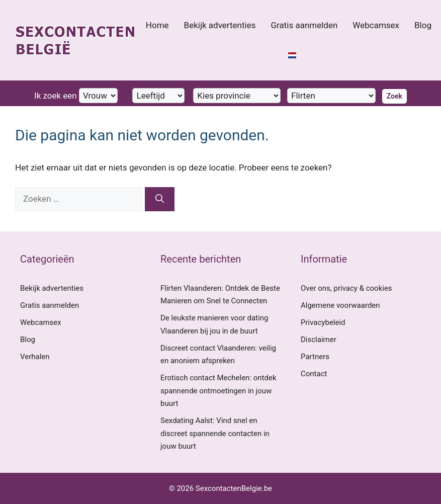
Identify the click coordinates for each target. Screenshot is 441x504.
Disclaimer (319, 340)
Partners (315, 357)
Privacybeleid (323, 322)
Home (157, 25)
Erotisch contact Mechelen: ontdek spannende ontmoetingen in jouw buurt (218, 391)
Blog (423, 25)
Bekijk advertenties (220, 25)
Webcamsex (376, 25)
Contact (314, 374)
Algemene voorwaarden (340, 305)
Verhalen (35, 357)
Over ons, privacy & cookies (346, 288)
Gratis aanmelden (304, 25)
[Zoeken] (160, 199)
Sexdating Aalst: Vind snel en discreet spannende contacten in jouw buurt (215, 433)
